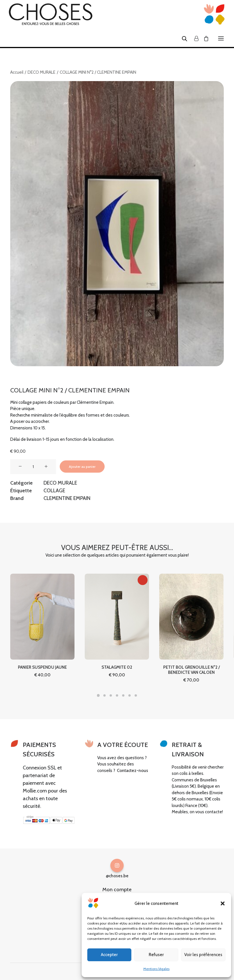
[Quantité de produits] (33, 467)
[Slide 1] (98, 695)
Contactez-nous (132, 771)
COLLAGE (54, 491)
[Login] (194, 38)
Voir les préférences (203, 955)
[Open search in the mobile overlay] (182, 38)
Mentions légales (156, 969)
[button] (223, 903)
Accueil (17, 72)
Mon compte (117, 890)
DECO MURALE (42, 72)
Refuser (156, 955)
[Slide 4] (117, 695)
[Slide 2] (105, 695)
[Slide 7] (136, 695)
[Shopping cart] (204, 38)
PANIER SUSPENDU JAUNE (42, 646)
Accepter (109, 955)
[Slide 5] (123, 695)
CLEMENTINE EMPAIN (67, 498)
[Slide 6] (130, 695)
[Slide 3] (111, 695)
